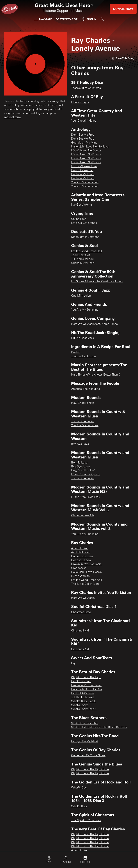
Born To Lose (79, 463)
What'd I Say (79, 806)
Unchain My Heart (83, 174)
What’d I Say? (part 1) (84, 709)
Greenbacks (79, 568)
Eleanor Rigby (80, 102)
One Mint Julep (81, 296)
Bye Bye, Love (80, 467)
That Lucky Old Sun (83, 356)
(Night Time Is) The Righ (86, 678)
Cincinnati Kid (80, 631)
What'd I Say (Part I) (83, 701)
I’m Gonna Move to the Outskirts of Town (97, 282)
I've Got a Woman (82, 205)
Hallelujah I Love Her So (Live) (90, 147)
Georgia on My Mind (84, 143)
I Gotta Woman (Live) (84, 167)
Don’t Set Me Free (83, 139)
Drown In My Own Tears (86, 685)
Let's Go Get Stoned (84, 223)
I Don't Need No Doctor (86, 151)
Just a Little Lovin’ (83, 422)
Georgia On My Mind (85, 741)
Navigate (43, 19)
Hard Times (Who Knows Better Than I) (96, 375)
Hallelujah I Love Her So (86, 572)
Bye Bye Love (80, 444)
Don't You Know (81, 560)
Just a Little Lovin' (83, 479)
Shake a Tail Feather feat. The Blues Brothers (99, 727)
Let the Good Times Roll (87, 251)
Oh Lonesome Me (83, 516)
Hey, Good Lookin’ (83, 403)
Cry (73, 663)
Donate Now (123, 9)
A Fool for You (80, 548)
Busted (76, 352)
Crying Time (79, 219)
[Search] (102, 19)
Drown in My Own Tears (86, 564)
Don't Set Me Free (83, 135)
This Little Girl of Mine (85, 584)
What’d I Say (79, 788)
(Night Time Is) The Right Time (90, 770)
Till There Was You (82, 259)
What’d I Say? (80, 705)
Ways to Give (67, 19)
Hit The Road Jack (83, 338)
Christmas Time (81, 612)
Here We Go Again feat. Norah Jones (94, 324)
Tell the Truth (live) (82, 697)
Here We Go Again (83, 598)
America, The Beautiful (86, 389)
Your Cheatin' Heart (83, 121)
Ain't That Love (81, 552)
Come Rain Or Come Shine (88, 756)
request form (12, 117)
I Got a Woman (80, 576)
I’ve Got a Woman (82, 171)
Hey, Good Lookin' (83, 471)
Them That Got (80, 255)
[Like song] (123, 58)
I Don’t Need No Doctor (86, 155)
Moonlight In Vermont (85, 237)
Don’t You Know (81, 681)
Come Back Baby (82, 556)
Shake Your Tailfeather (85, 723)
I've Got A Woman (83, 693)
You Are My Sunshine (85, 182)
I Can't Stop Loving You (86, 475)
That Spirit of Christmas (86, 88)
